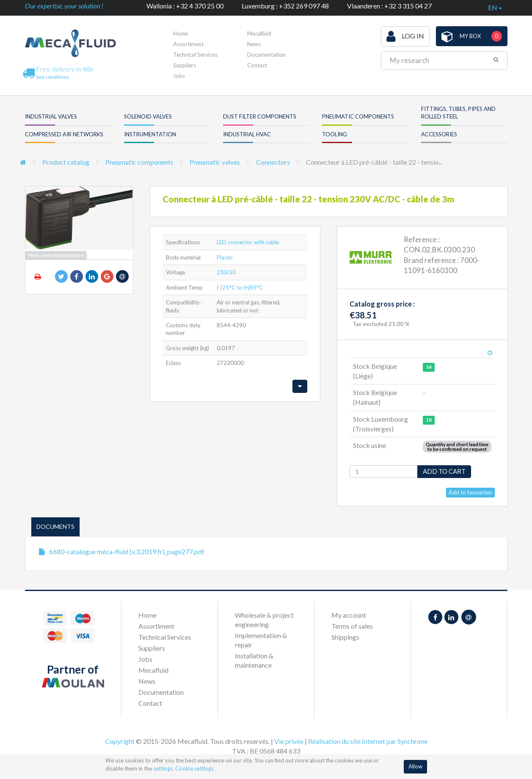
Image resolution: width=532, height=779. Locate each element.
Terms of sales (352, 626)
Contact (257, 65)
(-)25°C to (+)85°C (240, 287)
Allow (415, 766)
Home (181, 33)
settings (163, 768)
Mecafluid (259, 33)
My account (349, 615)
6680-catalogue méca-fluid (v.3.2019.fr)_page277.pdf (127, 551)
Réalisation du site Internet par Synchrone (368, 741)
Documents (55, 526)
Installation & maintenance (254, 660)
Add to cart (444, 471)
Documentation (266, 55)
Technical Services (195, 55)
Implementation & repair (261, 640)
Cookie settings (194, 768)
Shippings (345, 637)
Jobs (179, 76)
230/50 (226, 272)
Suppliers (185, 65)
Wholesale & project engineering (264, 620)
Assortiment (188, 44)
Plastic (225, 257)
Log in (405, 36)
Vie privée (289, 741)
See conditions (53, 77)
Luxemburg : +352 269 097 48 (285, 6)
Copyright (120, 741)
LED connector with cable (248, 242)
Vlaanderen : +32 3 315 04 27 (389, 6)
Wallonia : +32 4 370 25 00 (185, 6)
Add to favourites (470, 492)
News (254, 44)
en (495, 7)
